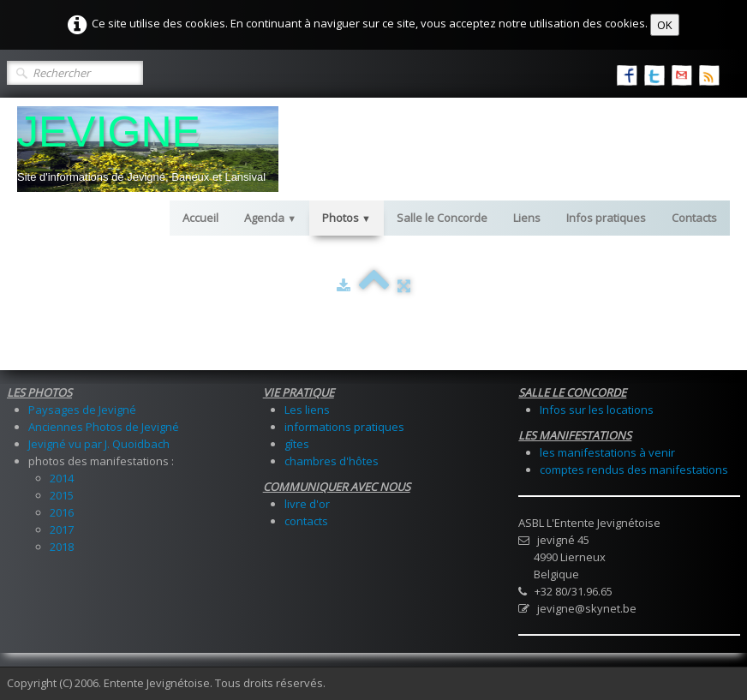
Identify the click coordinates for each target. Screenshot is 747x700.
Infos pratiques (606, 218)
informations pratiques (344, 427)
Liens (527, 218)
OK (665, 25)
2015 (62, 495)
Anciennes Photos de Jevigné (104, 427)
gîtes (297, 444)
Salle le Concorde (442, 218)
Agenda (270, 218)
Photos (347, 218)
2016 (62, 512)
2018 (62, 547)
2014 (62, 478)
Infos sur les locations (597, 410)
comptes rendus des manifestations (634, 470)
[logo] (148, 149)
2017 (62, 529)
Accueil (200, 218)
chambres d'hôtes (332, 461)
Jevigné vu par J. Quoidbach (99, 444)
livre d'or (307, 504)
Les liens (307, 410)
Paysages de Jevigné (82, 410)
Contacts (694, 218)
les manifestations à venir (607, 452)
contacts (306, 521)
